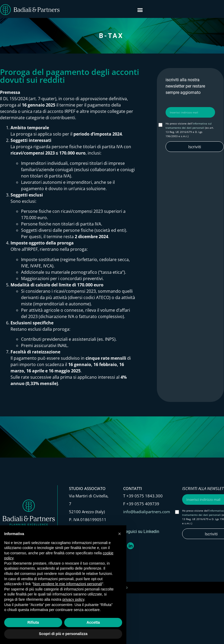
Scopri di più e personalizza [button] (63, 634)
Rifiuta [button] (33, 622)
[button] (140, 10)
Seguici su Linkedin (141, 532)
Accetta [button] (93, 622)
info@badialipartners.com (147, 512)
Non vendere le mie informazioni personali (68, 584)
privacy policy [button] (73, 599)
